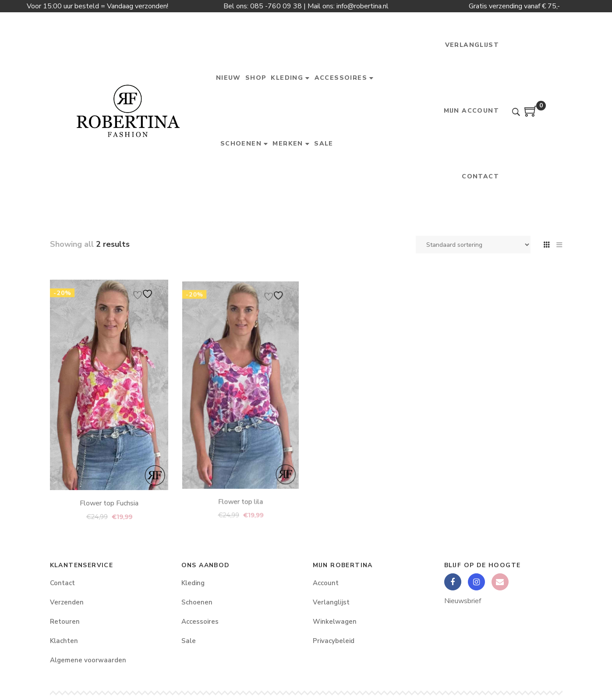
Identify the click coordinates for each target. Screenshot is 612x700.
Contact (62, 583)
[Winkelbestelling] (473, 245)
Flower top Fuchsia (109, 469)
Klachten (64, 641)
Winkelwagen (335, 622)
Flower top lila (240, 453)
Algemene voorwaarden (88, 660)
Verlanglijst (331, 602)
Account (326, 583)
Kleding (193, 583)
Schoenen (197, 602)
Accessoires (200, 622)
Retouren (65, 622)
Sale (189, 641)
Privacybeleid (334, 641)
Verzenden (67, 602)
